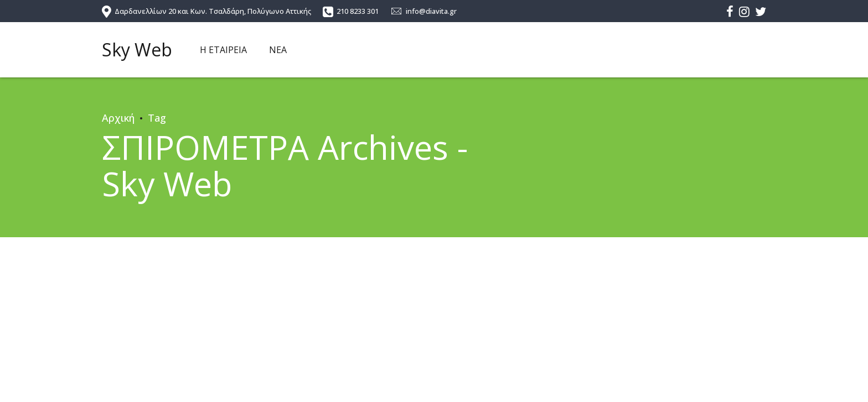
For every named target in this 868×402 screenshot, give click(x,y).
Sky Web (137, 49)
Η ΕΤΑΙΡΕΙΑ (223, 50)
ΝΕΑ (278, 50)
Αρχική (118, 118)
